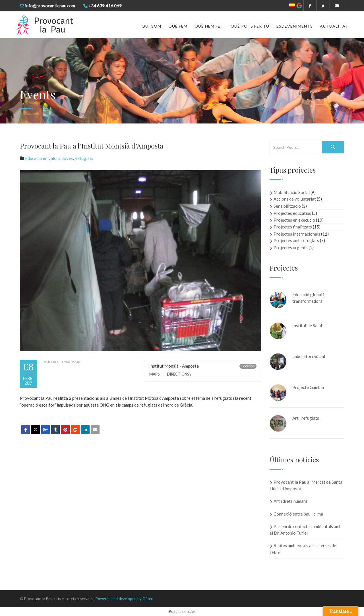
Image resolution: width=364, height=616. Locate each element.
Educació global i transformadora (308, 298)
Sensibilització (287, 206)
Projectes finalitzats (293, 227)
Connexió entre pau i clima (298, 514)
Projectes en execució (294, 220)
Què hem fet (209, 26)
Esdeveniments (295, 26)
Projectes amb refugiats (296, 240)
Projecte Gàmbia (308, 387)
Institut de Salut (307, 325)
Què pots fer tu (250, 26)
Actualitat (334, 26)
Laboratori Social (309, 356)
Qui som (151, 26)
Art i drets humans (291, 501)
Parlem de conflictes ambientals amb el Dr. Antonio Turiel (306, 530)
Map (153, 374)
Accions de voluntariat (295, 199)
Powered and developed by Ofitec (124, 599)
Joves (67, 158)
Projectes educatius (292, 213)
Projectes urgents (291, 248)
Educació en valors (43, 158)
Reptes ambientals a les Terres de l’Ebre (303, 549)
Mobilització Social (292, 192)
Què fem (178, 26)
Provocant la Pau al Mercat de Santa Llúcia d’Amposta (306, 485)
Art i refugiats (306, 418)
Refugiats (84, 158)
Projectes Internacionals (297, 234)
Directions (178, 374)
